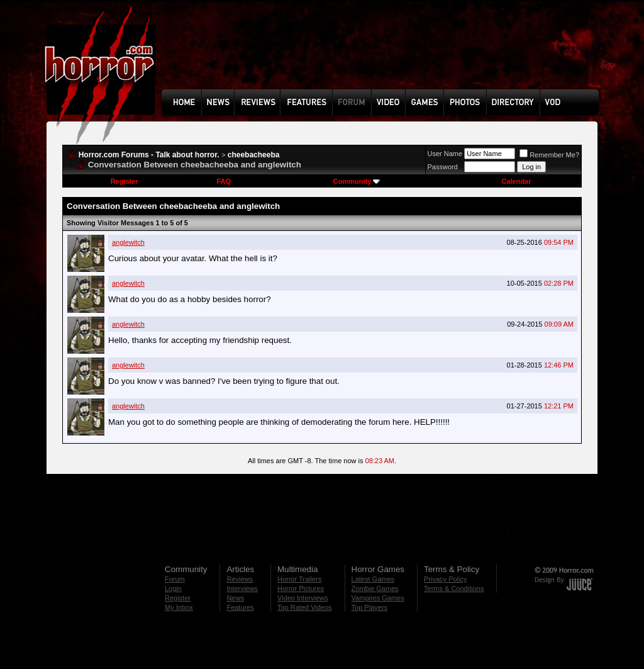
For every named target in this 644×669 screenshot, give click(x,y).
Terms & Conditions (454, 588)
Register (125, 181)
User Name (445, 154)
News (235, 598)
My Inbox (179, 607)
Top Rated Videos (305, 607)
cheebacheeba (254, 155)
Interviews (242, 588)
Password (443, 167)
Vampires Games (378, 598)
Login (173, 588)
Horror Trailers (299, 579)
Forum (175, 579)
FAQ (224, 181)
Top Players (369, 607)
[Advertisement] (384, 54)
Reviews (240, 579)
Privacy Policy (445, 579)
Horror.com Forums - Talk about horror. (149, 155)
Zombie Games (375, 588)
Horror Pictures (301, 588)
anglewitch (128, 242)
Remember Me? (549, 155)
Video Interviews (303, 598)
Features (240, 607)
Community (357, 181)
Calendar (516, 181)
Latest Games (373, 579)
